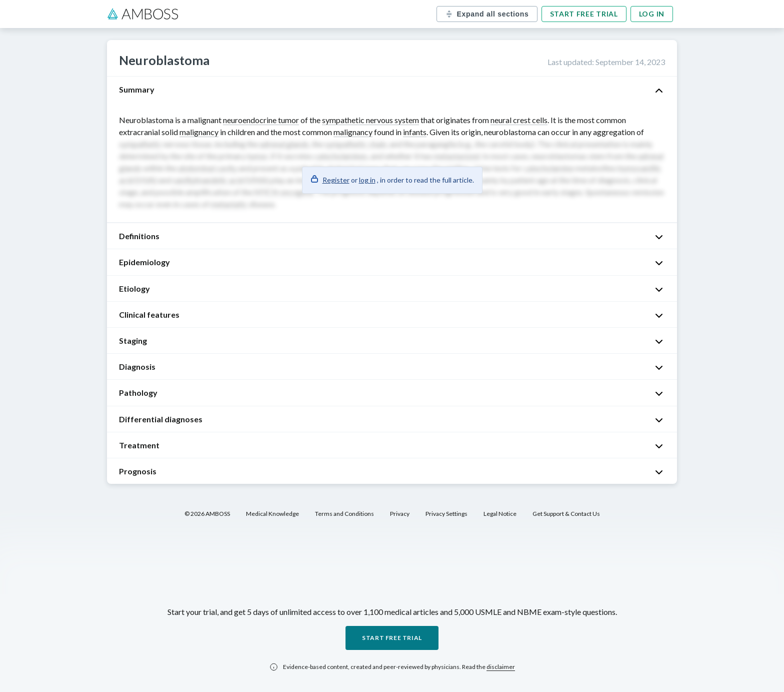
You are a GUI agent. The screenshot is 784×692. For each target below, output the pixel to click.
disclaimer (501, 667)
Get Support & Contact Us (566, 514)
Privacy (400, 514)
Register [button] (336, 180)
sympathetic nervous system (370, 120)
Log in (652, 14)
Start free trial (584, 14)
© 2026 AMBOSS (207, 514)
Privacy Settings (446, 514)
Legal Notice (500, 514)
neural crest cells (519, 120)
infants (415, 132)
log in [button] (367, 180)
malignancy (199, 132)
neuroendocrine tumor (261, 120)
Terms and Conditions (344, 514)
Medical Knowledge (272, 514)
